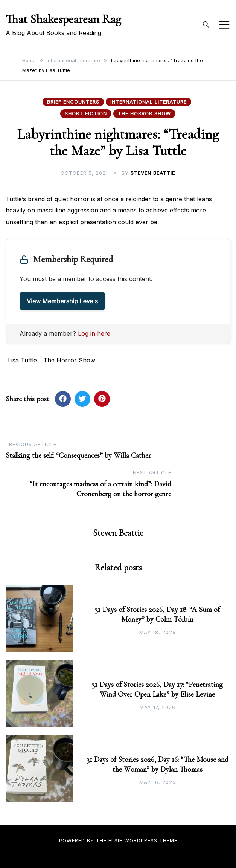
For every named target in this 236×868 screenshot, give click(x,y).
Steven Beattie (153, 173)
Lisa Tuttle (22, 360)
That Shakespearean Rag (63, 19)
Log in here (94, 333)
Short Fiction (86, 113)
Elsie (115, 840)
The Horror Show (144, 113)
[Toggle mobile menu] (224, 25)
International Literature (148, 102)
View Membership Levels (62, 301)
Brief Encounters (73, 102)
